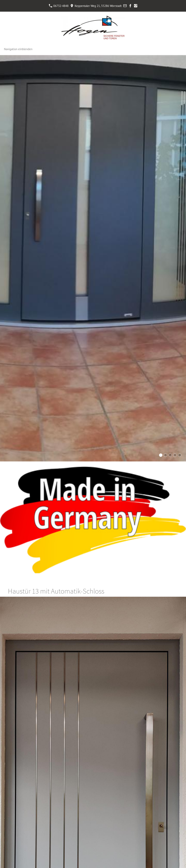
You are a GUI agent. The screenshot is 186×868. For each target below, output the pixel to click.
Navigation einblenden (18, 49)
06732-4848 (59, 6)
